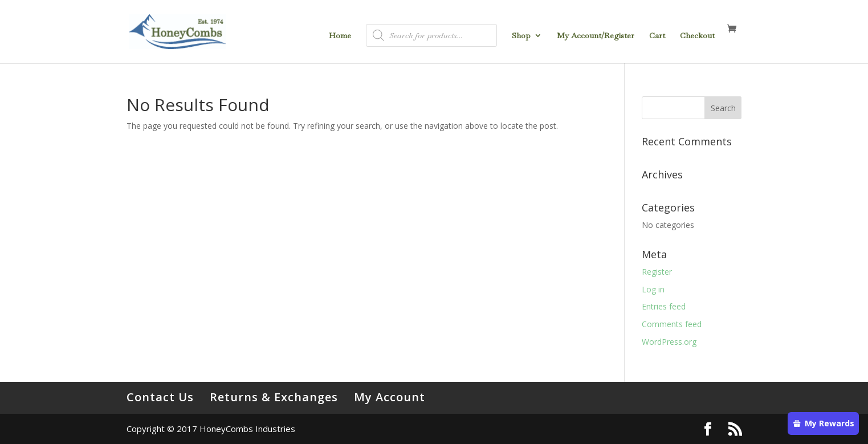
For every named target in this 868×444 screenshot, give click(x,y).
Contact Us (160, 397)
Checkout (697, 36)
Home (340, 36)
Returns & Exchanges (274, 397)
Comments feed (672, 324)
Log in (653, 289)
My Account (390, 397)
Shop (521, 36)
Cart (657, 36)
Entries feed (664, 306)
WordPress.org (669, 342)
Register (657, 272)
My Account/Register (596, 36)
